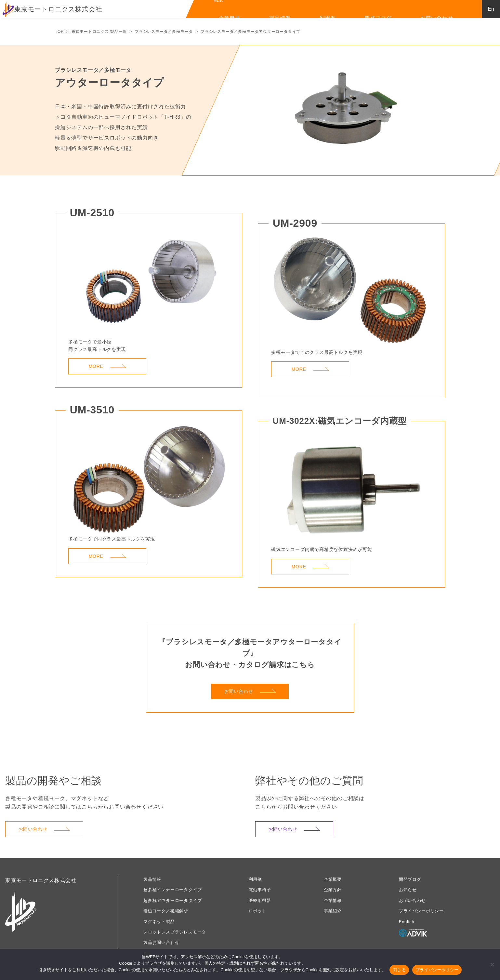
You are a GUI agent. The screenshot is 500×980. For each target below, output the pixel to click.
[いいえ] (492, 964)
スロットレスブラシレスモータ (175, 932)
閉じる (399, 970)
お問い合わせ (437, 18)
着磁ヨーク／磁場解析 (166, 911)
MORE (107, 366)
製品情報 (280, 18)
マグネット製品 (159, 922)
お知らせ (408, 890)
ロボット (258, 911)
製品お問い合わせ (161, 942)
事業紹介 (333, 911)
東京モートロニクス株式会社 (52, 9)
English (407, 922)
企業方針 (333, 890)
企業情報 (333, 900)
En (491, 9)
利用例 (328, 18)
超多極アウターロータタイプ (172, 900)
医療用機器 (260, 900)
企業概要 (230, 18)
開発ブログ (378, 18)
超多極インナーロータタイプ (172, 890)
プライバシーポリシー (421, 911)
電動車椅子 (260, 890)
